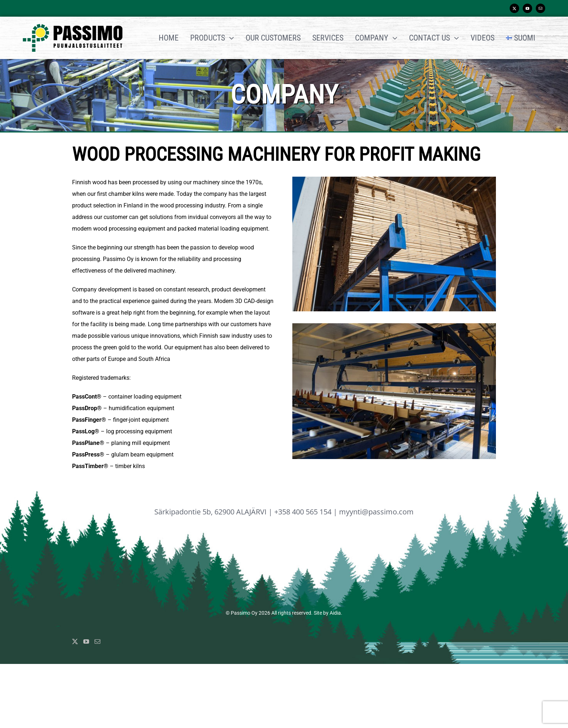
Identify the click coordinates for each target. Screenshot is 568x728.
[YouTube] (86, 641)
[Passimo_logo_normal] (73, 27)
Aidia (335, 613)
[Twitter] (75, 641)
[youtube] (527, 8)
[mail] (540, 8)
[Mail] (97, 641)
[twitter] (514, 8)
